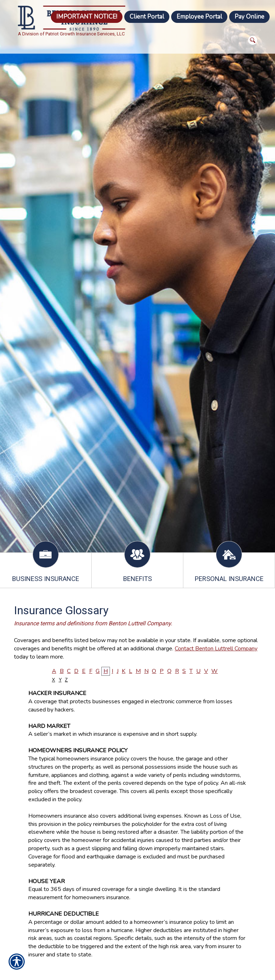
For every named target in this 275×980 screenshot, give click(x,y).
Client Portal (147, 17)
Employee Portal (199, 17)
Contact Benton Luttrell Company (216, 649)
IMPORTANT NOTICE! (87, 17)
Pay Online (249, 17)
